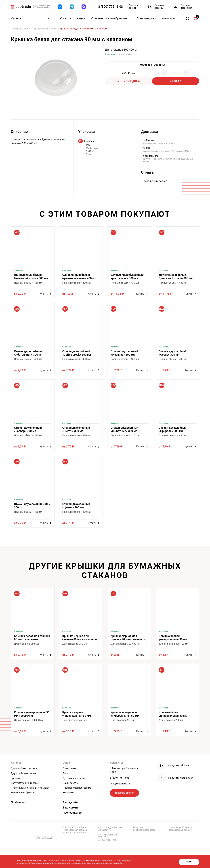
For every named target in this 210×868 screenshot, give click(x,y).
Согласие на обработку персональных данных (180, 829)
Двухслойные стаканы (24, 773)
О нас (66, 763)
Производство (146, 18)
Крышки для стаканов (46, 29)
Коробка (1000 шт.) (152, 65)
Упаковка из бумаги (22, 793)
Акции (81, 18)
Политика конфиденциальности (144, 829)
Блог (65, 773)
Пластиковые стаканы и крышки (30, 788)
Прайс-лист (18, 802)
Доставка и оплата (74, 778)
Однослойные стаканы (24, 768)
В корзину (176, 81)
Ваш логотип (71, 807)
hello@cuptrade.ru (120, 784)
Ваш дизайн (70, 802)
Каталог (28, 29)
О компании (70, 768)
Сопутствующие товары (25, 783)
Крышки (16, 778)
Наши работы (71, 783)
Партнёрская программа (77, 788)
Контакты (168, 18)
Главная (16, 29)
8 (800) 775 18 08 (120, 778)
